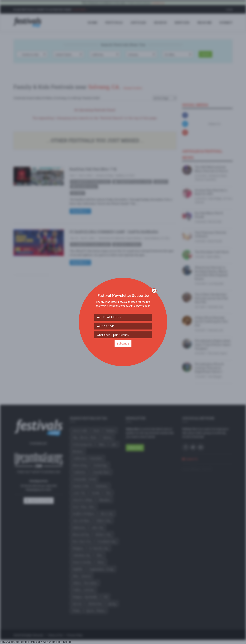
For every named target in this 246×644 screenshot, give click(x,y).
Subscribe (123, 343)
